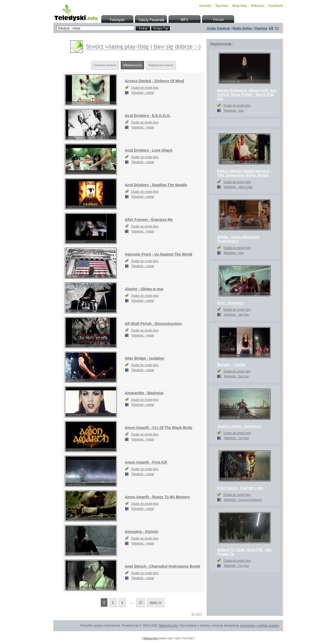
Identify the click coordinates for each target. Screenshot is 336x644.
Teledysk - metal (143, 93)
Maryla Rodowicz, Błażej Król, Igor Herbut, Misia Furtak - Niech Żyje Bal (247, 95)
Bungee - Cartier (231, 365)
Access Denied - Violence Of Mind (154, 81)
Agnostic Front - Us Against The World (159, 254)
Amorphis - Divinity (142, 532)
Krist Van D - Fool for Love (240, 488)
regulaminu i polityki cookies (259, 626)
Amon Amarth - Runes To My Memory (157, 497)
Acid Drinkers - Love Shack (149, 150)
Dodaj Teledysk (219, 28)
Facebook (275, 6)
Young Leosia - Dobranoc (239, 426)
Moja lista (240, 6)
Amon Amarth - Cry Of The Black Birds (159, 428)
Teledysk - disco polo (238, 187)
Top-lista (222, 6)
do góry (197, 614)
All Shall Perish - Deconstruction (153, 324)
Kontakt (205, 6)
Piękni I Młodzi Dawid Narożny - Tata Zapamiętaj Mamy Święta (245, 173)
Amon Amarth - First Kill (146, 462)
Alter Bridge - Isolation (145, 358)
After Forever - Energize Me (149, 220)
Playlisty (261, 28)
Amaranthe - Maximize (144, 393)
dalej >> (156, 603)
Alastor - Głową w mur (144, 289)
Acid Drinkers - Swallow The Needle (156, 185)
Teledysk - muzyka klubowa (243, 500)
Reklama (257, 6)
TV (277, 28)
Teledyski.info (168, 626)
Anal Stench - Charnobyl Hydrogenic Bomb (163, 566)
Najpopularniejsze (161, 65)
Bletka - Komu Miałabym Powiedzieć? (238, 239)
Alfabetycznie (132, 65)
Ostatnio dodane (105, 65)
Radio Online (242, 28)
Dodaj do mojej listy (145, 88)
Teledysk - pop (233, 111)
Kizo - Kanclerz (230, 303)
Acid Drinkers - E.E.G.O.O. (148, 116)
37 (141, 603)
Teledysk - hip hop (236, 315)
